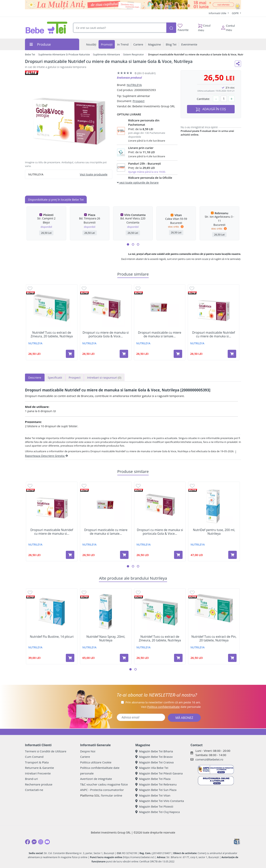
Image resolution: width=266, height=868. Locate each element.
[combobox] (120, 28)
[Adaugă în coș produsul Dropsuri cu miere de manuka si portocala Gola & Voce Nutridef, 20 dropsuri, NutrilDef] (124, 354)
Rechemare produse (39, 784)
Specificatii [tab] (55, 377)
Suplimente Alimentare (107, 54)
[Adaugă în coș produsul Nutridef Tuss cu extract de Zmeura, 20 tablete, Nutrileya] (70, 354)
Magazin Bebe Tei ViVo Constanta (160, 801)
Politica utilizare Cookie (96, 762)
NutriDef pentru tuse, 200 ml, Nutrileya (214, 532)
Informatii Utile (218, 13)
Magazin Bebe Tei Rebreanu (156, 784)
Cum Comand (34, 757)
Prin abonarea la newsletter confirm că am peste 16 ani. (163, 702)
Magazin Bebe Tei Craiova (154, 762)
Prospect (139, 101)
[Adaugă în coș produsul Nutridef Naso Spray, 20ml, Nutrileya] (124, 658)
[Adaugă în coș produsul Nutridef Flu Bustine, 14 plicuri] (70, 658)
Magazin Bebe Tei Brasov (154, 757)
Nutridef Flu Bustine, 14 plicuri (52, 637)
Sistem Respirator (133, 54)
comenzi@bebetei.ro (209, 759)
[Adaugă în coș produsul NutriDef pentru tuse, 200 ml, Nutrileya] (233, 555)
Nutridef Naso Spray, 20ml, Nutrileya (106, 639)
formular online (112, 795)
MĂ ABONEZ (184, 718)
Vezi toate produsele (94, 174)
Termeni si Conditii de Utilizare (46, 751)
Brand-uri (31, 779)
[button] (128, 244)
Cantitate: (203, 99)
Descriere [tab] (35, 377)
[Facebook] (27, 842)
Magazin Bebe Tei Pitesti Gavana (159, 773)
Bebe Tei (30, 54)
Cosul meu (204, 27)
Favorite (183, 28)
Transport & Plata (37, 762)
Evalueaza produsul (129, 78)
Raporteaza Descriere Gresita (46, 456)
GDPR (236, 13)
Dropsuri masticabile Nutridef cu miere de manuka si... (214, 334)
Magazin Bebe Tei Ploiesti (154, 806)
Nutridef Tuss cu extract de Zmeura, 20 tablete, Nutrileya (52, 334)
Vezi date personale (171, 707)
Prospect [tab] (75, 377)
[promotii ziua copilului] (133, 5)
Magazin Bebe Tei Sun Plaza (156, 790)
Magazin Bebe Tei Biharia (154, 751)
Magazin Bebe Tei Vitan (153, 795)
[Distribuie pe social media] (238, 64)
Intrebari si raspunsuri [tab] (104, 377)
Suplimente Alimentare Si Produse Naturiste (64, 54)
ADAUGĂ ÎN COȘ (211, 109)
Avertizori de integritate (96, 779)
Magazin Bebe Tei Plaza (153, 779)
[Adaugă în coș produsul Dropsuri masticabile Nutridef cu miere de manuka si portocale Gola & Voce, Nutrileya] (232, 354)
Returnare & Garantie (39, 768)
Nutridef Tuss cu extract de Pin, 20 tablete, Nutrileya (214, 639)
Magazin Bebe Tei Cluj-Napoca (158, 812)
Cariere (85, 757)
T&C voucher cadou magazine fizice (104, 784)
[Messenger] (34, 842)
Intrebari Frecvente (38, 773)
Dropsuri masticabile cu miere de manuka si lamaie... (160, 334)
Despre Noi (88, 751)
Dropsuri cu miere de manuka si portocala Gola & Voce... (106, 334)
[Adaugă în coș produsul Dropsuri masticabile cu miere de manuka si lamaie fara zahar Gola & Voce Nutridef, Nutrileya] (178, 354)
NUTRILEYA (134, 85)
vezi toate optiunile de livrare (138, 182)
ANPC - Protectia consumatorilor (102, 790)
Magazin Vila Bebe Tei (152, 768)
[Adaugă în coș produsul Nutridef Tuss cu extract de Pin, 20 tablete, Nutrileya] (232, 658)
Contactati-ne (34, 790)
